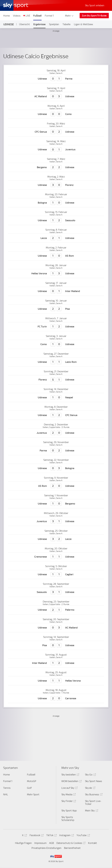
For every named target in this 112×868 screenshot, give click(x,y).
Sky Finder (68, 802)
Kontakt (93, 843)
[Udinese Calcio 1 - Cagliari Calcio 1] (56, 575)
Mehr (69, 16)
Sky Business (93, 795)
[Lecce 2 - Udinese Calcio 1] (56, 238)
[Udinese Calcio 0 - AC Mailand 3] (56, 628)
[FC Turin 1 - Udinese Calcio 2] (56, 327)
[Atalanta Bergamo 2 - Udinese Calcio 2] (56, 167)
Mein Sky (91, 811)
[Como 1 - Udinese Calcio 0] (56, 344)
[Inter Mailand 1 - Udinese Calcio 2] (56, 663)
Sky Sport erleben (95, 5)
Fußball (37, 16)
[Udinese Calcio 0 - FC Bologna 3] (56, 468)
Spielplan (54, 24)
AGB (51, 843)
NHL (6, 794)
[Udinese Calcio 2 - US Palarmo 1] (56, 610)
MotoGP (32, 781)
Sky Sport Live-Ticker (93, 802)
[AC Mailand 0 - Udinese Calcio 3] (56, 97)
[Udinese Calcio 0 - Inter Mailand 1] (56, 291)
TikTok (51, 836)
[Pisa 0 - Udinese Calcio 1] (56, 645)
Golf (29, 788)
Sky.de (90, 788)
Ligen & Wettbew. (84, 24)
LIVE (28, 16)
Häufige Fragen (23, 843)
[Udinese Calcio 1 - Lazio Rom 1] (56, 362)
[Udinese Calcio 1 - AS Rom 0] (56, 256)
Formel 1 (49, 16)
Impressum (40, 843)
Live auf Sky (69, 788)
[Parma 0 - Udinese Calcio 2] (56, 451)
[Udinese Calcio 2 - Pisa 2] (56, 309)
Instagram (66, 836)
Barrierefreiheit (72, 848)
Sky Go (90, 775)
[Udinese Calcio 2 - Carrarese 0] (56, 698)
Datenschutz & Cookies (71, 844)
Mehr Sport (33, 794)
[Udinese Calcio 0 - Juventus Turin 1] (56, 150)
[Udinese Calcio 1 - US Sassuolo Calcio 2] (56, 220)
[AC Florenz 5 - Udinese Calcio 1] (56, 380)
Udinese (9, 24)
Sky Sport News (93, 781)
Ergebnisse (39, 24)
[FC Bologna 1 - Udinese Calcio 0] (56, 203)
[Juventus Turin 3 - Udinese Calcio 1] (56, 522)
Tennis (7, 788)
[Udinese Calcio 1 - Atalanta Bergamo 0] (56, 504)
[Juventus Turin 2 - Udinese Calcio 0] (56, 433)
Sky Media (68, 795)
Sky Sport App (69, 811)
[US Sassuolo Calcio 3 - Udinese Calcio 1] (56, 592)
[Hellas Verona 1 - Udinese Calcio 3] (56, 274)
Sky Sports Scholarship (68, 819)
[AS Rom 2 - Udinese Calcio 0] (56, 486)
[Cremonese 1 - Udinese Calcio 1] (56, 557)
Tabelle (66, 24)
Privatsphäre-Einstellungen (46, 848)
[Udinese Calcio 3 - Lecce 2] (56, 539)
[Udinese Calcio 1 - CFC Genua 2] (56, 415)
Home (6, 16)
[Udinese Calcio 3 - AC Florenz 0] (56, 185)
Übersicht (24, 24)
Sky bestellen (70, 775)
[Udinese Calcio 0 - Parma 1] (56, 79)
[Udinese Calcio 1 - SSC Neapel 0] (56, 398)
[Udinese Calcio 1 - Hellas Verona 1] (56, 681)
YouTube (83, 836)
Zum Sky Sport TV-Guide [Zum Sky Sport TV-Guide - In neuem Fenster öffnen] (94, 16)
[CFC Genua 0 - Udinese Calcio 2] (56, 132)
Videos (17, 16)
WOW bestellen (71, 782)
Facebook (36, 836)
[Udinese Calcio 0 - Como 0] (56, 114)
